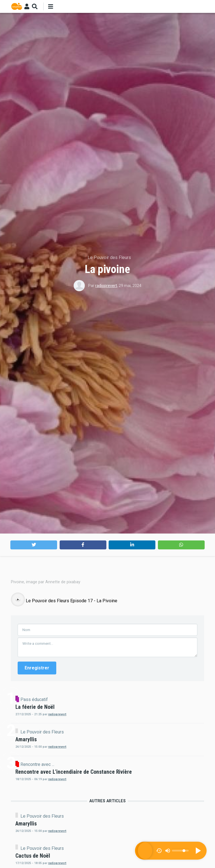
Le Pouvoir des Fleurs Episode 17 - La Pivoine (72, 723)
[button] (34, 545)
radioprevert (106, 286)
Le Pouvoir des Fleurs (109, 257)
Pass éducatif (82, 821)
